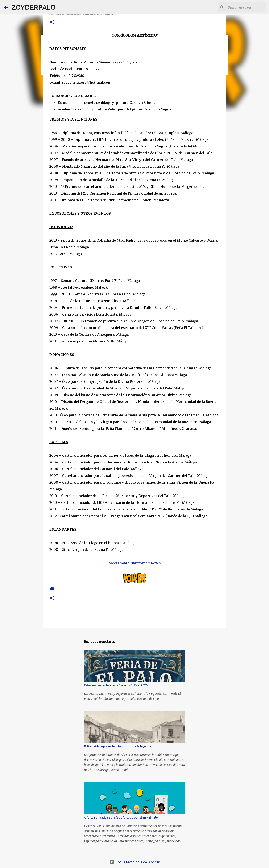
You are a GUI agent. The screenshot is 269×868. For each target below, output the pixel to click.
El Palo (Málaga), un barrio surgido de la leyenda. (118, 746)
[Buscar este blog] (244, 7)
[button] (52, 22)
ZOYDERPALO (34, 7)
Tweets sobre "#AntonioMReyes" (135, 563)
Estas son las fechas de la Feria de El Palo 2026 (116, 685)
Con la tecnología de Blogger (135, 862)
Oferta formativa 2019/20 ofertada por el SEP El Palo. (121, 818)
